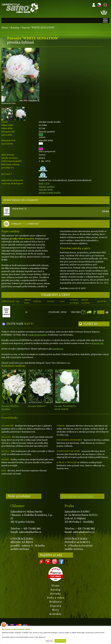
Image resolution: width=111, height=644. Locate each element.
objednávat (58, 349)
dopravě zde (97, 343)
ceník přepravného (37, 335)
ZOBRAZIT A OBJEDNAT (25, 224)
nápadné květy (46, 190)
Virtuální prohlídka (78, 496)
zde (68, 363)
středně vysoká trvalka (50, 193)
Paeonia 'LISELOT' (37, 406)
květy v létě (44, 184)
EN (105, 4)
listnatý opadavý (47, 187)
